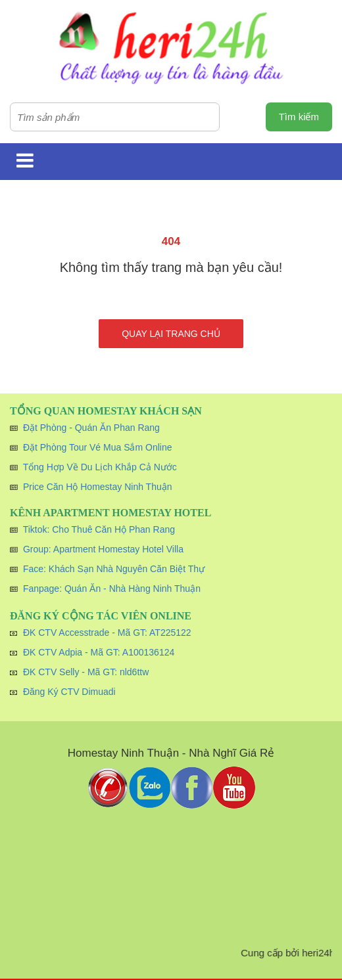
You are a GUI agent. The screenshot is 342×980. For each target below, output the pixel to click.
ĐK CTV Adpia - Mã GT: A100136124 (99, 652)
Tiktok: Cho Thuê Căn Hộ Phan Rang (99, 529)
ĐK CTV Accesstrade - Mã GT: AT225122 (107, 633)
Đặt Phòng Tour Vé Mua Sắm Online (98, 447)
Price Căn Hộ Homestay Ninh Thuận (98, 487)
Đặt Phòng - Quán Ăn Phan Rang (91, 428)
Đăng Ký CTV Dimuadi (69, 692)
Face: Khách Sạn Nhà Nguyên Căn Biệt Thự (114, 569)
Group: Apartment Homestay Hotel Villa (103, 549)
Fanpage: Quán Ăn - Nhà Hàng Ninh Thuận (112, 589)
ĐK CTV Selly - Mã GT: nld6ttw (86, 672)
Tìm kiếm (299, 117)
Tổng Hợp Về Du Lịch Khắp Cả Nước (100, 467)
